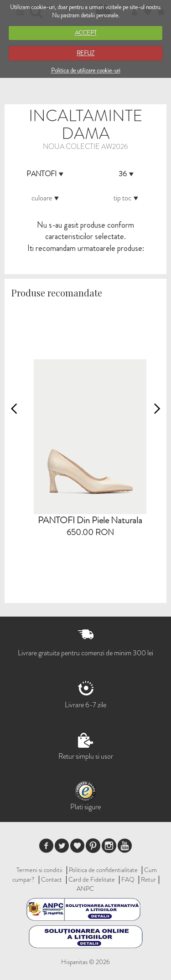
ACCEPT (86, 33)
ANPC (85, 888)
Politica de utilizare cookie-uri (86, 70)
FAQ (128, 879)
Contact (52, 879)
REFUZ (85, 53)
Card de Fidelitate (92, 879)
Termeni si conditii (39, 870)
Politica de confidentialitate (103, 870)
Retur (148, 879)
